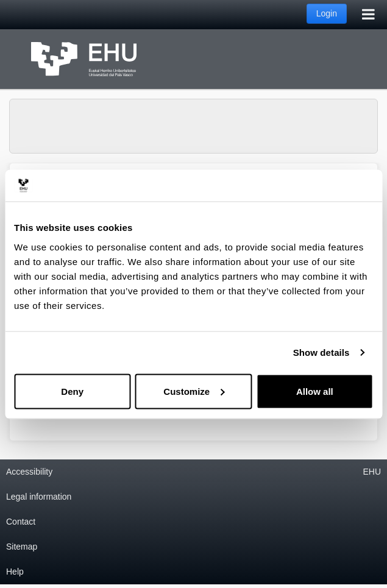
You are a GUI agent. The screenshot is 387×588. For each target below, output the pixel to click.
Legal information (39, 497)
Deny (72, 391)
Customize (194, 391)
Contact (21, 522)
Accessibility (29, 472)
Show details (321, 352)
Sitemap (22, 547)
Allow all (315, 391)
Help (15, 572)
